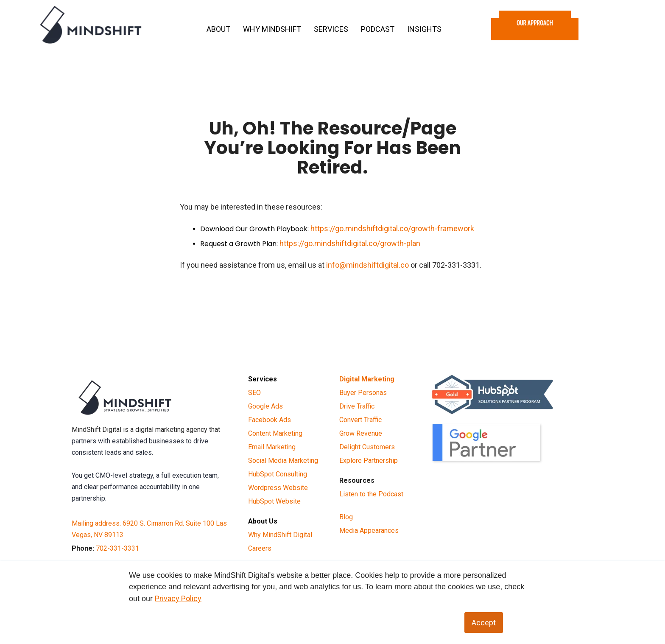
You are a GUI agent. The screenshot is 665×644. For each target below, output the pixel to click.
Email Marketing (272, 447)
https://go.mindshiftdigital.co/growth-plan (350, 243)
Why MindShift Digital (280, 535)
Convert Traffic (360, 420)
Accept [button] (484, 623)
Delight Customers (367, 447)
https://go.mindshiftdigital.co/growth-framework (392, 228)
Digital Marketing (367, 379)
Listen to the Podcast (371, 494)
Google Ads (265, 406)
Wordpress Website (278, 488)
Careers (260, 548)
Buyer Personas (363, 393)
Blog (346, 517)
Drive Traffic (357, 406)
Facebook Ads (270, 420)
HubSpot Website (274, 501)
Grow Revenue (361, 433)
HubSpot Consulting (278, 474)
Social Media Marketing (283, 461)
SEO (254, 393)
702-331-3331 (117, 548)
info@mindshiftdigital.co (367, 265)
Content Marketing (275, 433)
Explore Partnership (369, 461)
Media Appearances (369, 531)
